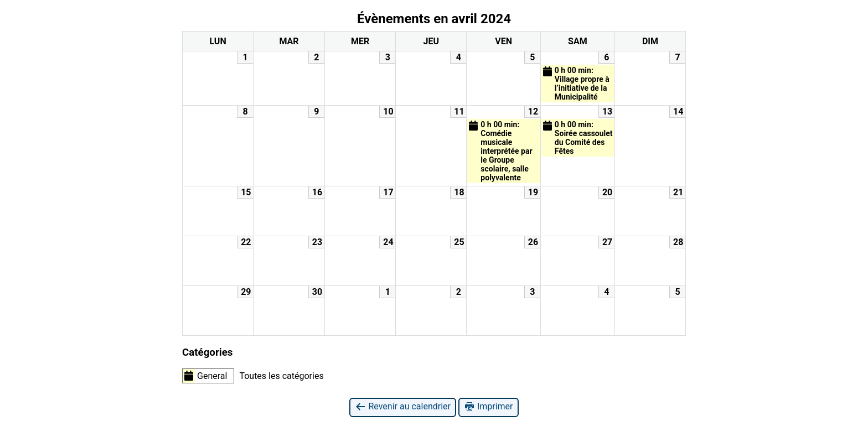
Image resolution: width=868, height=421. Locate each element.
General (205, 376)
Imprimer (489, 407)
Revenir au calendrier (402, 407)
